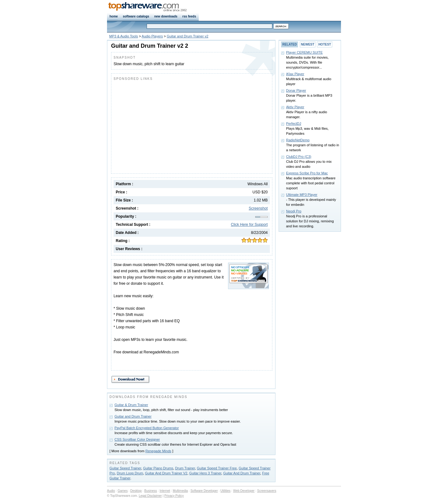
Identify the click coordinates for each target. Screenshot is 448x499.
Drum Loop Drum (130, 473)
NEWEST (308, 44)
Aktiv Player (295, 107)
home (114, 16)
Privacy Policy (174, 496)
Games (123, 491)
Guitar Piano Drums (158, 468)
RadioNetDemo (298, 140)
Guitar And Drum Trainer (242, 473)
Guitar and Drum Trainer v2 (188, 36)
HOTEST (325, 44)
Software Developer (204, 491)
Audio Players (152, 36)
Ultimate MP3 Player (302, 195)
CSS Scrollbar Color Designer (137, 439)
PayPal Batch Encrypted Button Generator (147, 428)
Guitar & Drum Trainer (131, 405)
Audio (111, 491)
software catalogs (136, 16)
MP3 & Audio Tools (124, 36)
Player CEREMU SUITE (304, 52)
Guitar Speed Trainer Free (217, 468)
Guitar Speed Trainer (125, 468)
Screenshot (258, 208)
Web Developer (244, 491)
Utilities (226, 491)
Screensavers (267, 491)
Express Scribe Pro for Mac (307, 173)
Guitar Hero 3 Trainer (205, 473)
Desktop (136, 491)
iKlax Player (295, 74)
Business (151, 491)
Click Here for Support (249, 225)
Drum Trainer (185, 468)
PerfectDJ (294, 124)
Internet (165, 491)
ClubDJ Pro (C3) (299, 157)
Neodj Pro (294, 211)
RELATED (290, 44)
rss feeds (189, 16)
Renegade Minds (158, 451)
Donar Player (296, 90)
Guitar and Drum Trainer (133, 416)
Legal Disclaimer (150, 496)
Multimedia (180, 491)
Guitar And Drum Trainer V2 (166, 473)
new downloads (166, 16)
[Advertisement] (166, 126)
